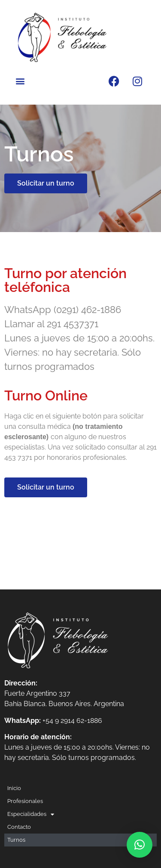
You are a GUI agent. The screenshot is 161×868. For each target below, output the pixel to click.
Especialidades (31, 814)
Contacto (19, 827)
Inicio (14, 788)
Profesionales (25, 801)
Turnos (16, 840)
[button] (20, 81)
